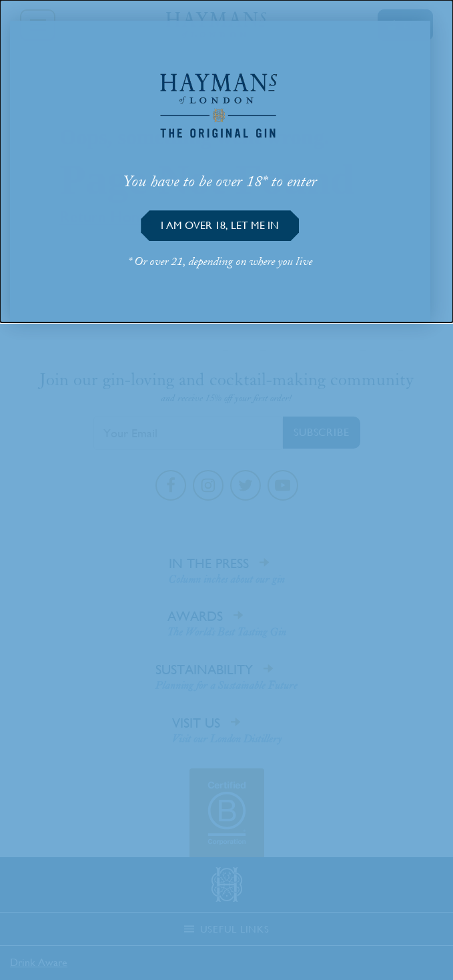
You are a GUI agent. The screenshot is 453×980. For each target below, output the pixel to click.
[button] (220, 226)
